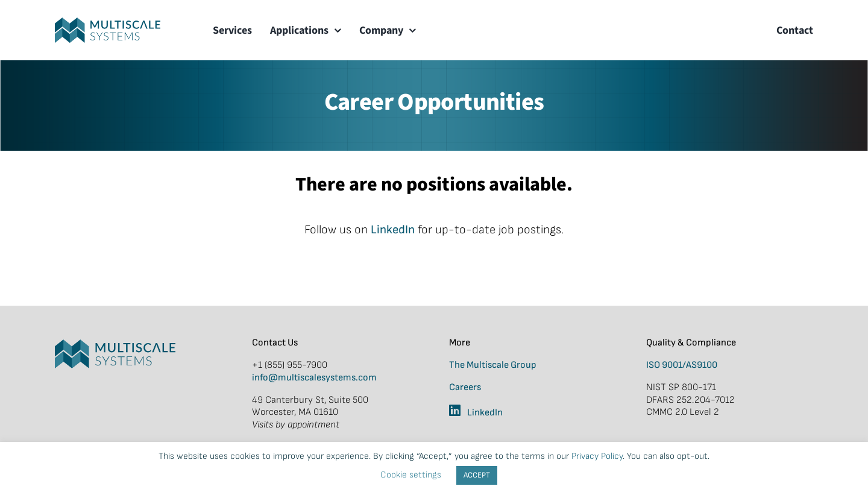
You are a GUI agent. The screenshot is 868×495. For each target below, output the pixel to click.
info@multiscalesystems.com (314, 378)
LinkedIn (393, 230)
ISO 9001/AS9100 (682, 365)
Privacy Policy (597, 456)
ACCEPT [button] (477, 475)
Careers (465, 387)
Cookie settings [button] (411, 475)
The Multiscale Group (493, 365)
